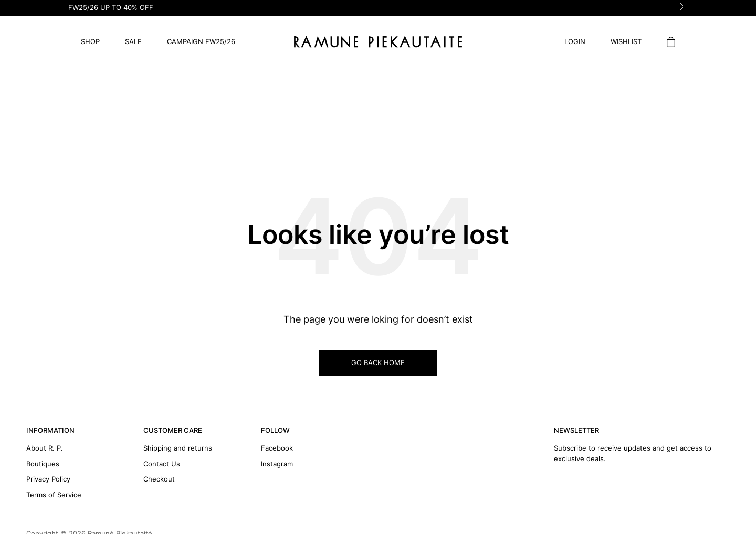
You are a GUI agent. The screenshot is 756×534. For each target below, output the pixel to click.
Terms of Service (54, 495)
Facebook (277, 448)
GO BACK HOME (378, 362)
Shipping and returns (178, 448)
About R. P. (45, 448)
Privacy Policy (48, 479)
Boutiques (43, 464)
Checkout (159, 479)
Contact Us (162, 464)
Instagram (277, 464)
